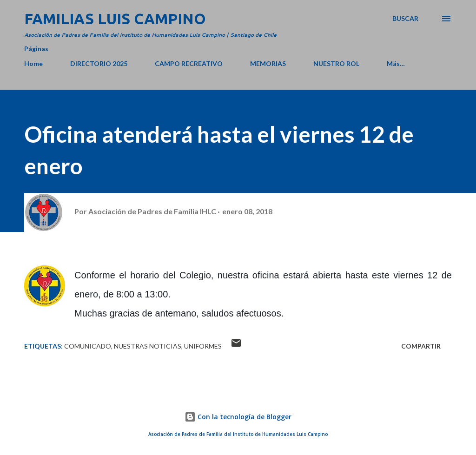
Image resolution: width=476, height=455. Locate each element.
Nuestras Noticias (148, 346)
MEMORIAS (268, 63)
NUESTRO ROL (336, 63)
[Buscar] (405, 19)
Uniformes (203, 346)
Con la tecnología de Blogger (238, 417)
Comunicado (88, 346)
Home (33, 63)
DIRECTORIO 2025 (99, 63)
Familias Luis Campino (115, 19)
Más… (396, 63)
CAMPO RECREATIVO (189, 63)
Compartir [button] (421, 346)
